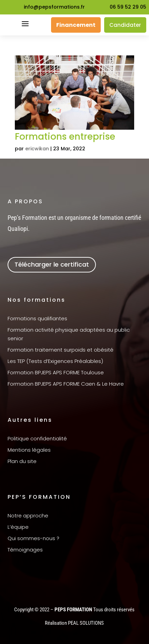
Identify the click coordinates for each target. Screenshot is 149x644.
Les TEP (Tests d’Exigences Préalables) (55, 361)
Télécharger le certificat (52, 264)
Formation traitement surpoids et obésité (61, 350)
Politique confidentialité (37, 438)
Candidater (125, 25)
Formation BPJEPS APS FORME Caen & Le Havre (66, 384)
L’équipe (18, 527)
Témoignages (25, 550)
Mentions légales (29, 450)
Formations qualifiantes (37, 318)
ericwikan (37, 149)
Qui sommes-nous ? (33, 538)
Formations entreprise (65, 137)
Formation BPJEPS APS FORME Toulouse (56, 372)
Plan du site (22, 461)
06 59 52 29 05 (128, 7)
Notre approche (28, 516)
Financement (76, 25)
